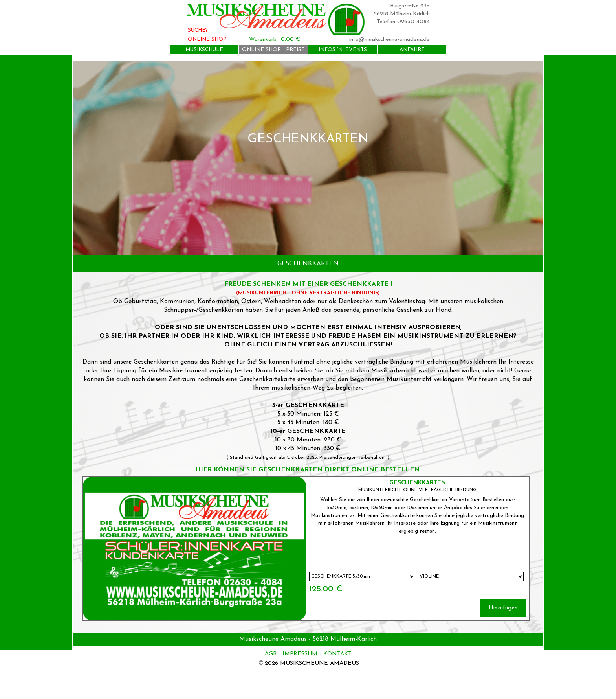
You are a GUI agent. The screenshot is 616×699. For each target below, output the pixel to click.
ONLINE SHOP (207, 40)
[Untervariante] (471, 577)
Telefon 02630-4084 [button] (403, 22)
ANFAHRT (412, 50)
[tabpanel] (308, 158)
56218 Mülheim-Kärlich (402, 14)
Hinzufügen (503, 608)
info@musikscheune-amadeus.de (390, 40)
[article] (306, 549)
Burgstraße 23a (410, 6)
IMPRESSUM (300, 654)
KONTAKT (337, 654)
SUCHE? (198, 30)
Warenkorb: (263, 40)
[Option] (362, 577)
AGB (272, 654)
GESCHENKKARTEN (418, 483)
